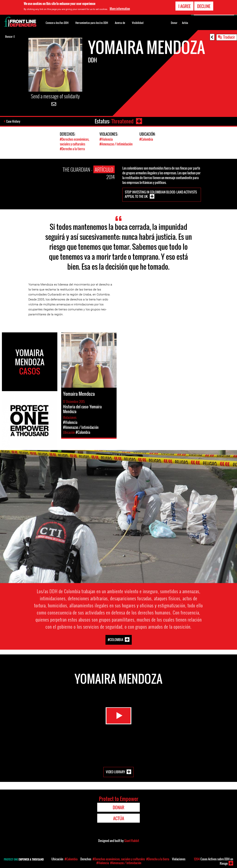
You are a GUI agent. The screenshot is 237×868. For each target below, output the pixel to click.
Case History (13, 121)
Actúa (185, 23)
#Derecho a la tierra (72, 149)
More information (120, 9)
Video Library (115, 772)
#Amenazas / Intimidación (116, 144)
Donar (174, 23)
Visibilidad (138, 23)
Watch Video (118, 716)
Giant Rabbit (132, 841)
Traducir (229, 37)
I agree (184, 6)
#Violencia (106, 139)
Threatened (122, 121)
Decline (204, 6)
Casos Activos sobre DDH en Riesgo (214, 861)
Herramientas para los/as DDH (92, 23)
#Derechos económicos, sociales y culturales (74, 142)
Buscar (10, 36)
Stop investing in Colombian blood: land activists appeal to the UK (161, 194)
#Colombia (146, 139)
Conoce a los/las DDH (57, 23)
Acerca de (120, 23)
